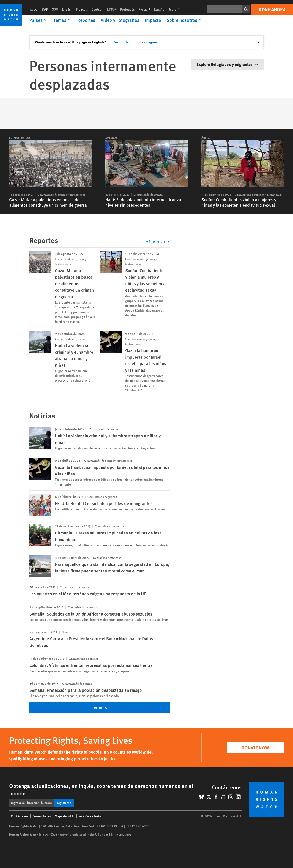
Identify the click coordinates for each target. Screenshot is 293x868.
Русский (144, 9)
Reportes (86, 20)
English (67, 9)
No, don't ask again (142, 42)
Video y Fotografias (120, 20)
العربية (34, 9)
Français (82, 9)
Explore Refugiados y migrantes (227, 64)
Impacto (153, 20)
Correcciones (42, 816)
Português (128, 9)
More (176, 9)
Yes (116, 42)
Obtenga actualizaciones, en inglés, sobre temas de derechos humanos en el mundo (101, 789)
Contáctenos (20, 816)
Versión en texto (90, 816)
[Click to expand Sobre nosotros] (185, 20)
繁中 (55, 9)
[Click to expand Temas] (63, 20)
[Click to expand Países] (39, 20)
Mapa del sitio (65, 816)
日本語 (112, 9)
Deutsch (97, 9)
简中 (45, 9)
